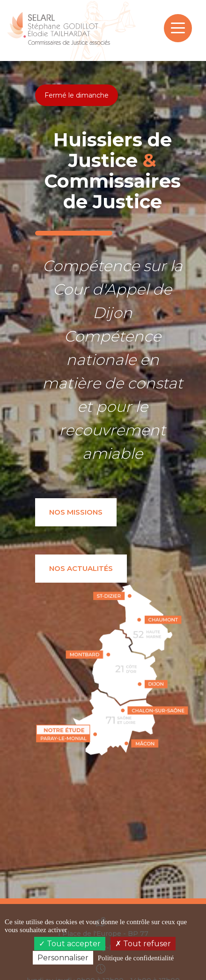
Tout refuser (143, 944)
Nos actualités (81, 568)
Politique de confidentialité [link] (136, 958)
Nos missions (76, 512)
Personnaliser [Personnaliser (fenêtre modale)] (63, 958)
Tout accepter (70, 944)
